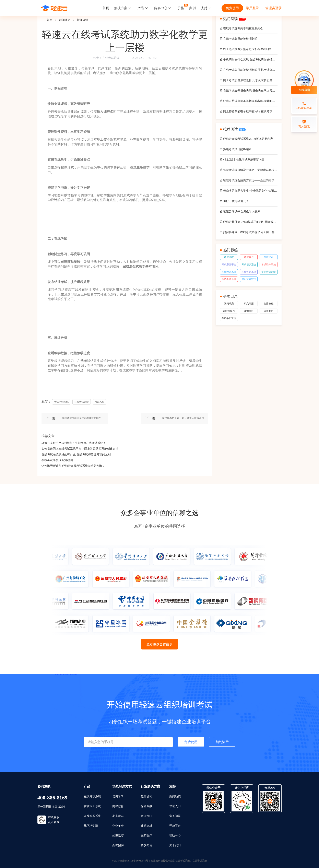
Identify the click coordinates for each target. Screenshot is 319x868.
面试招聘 (118, 845)
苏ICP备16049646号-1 (139, 861)
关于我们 (175, 845)
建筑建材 (146, 826)
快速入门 (175, 806)
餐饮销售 (146, 845)
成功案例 (269, 311)
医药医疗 (146, 836)
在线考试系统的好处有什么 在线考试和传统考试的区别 (76, 454)
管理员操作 (229, 311)
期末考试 (118, 816)
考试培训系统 (249, 265)
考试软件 (249, 257)
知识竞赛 (118, 836)
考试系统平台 (229, 265)
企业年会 (118, 826)
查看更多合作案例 (159, 644)
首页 (106, 8)
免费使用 (232, 8)
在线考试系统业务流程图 (57, 460)
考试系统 (229, 257)
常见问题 (175, 816)
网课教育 (118, 806)
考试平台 (269, 257)
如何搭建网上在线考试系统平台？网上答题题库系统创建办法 (80, 449)
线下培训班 (91, 826)
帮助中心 (175, 836)
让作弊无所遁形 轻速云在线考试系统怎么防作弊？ (73, 466)
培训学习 (118, 796)
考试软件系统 (269, 265)
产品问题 (249, 304)
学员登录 (252, 8)
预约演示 (222, 742)
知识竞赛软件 (249, 279)
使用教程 (269, 304)
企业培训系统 (269, 272)
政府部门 (146, 816)
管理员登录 (273, 8)
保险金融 (146, 806)
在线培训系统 (92, 806)
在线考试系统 (111, 58)
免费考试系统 (229, 279)
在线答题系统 (249, 272)
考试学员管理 (229, 318)
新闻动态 (65, 20)
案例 (192, 8)
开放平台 (175, 826)
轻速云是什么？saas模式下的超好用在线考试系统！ (74, 443)
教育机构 (146, 796)
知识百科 (249, 311)
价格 (181, 8)
